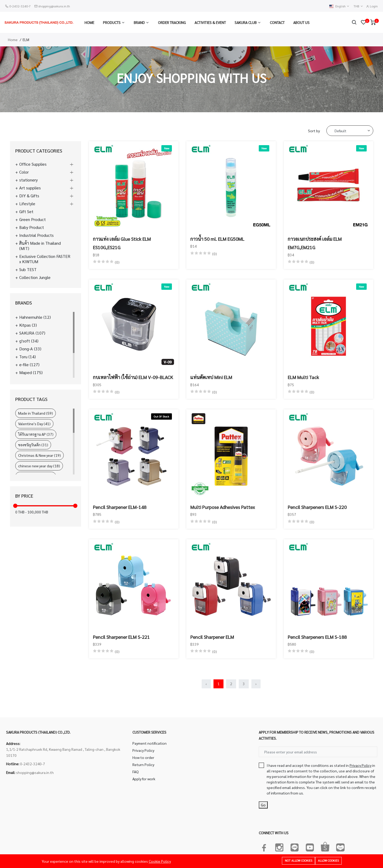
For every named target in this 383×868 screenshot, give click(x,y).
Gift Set (26, 212)
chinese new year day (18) (39, 466)
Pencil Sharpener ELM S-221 (121, 637)
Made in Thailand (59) (36, 413)
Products (112, 22)
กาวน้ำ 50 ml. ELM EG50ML (217, 239)
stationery (28, 180)
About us (301, 22)
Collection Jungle (35, 277)
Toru (28, 357)
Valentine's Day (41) (34, 424)
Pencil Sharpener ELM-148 (120, 507)
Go (263, 805)
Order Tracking (172, 22)
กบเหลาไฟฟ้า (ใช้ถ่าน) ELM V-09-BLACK (133, 377)
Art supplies (30, 188)
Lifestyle (27, 204)
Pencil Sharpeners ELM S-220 (317, 507)
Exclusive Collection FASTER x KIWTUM (45, 259)
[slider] (15, 506)
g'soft (29, 341)
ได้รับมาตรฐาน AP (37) (36, 434)
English (339, 6)
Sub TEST (28, 269)
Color (24, 172)
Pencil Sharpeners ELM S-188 (317, 637)
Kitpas (28, 325)
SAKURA (32, 333)
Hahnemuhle (35, 317)
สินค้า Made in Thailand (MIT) (40, 246)
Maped (31, 372)
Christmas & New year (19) (39, 455)
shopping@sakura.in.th (54, 6)
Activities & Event (210, 22)
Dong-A (30, 349)
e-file (29, 365)
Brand (139, 22)
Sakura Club (246, 22)
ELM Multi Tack (303, 377)
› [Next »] (256, 684)
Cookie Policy (160, 861)
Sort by (314, 131)
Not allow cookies (299, 860)
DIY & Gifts (29, 196)
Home (89, 22)
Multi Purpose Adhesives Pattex (223, 507)
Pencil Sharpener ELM (212, 637)
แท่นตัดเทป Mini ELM (211, 377)
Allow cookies (328, 860)
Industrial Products (36, 235)
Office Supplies (33, 164)
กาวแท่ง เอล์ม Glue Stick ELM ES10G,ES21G (122, 243)
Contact (277, 22)
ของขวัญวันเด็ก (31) (33, 445)
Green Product (33, 219)
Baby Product (32, 227)
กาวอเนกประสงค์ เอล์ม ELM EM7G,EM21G (315, 243)
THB (358, 6)
